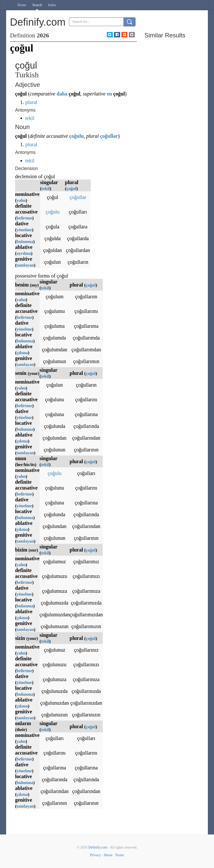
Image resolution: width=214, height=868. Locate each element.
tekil (30, 118)
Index (52, 5)
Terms (120, 855)
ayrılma (24, 253)
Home (22, 5)
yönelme (24, 230)
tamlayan (25, 265)
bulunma (25, 242)
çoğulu (77, 136)
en (109, 94)
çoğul (71, 189)
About (108, 855)
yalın (21, 200)
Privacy (95, 855)
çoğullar (109, 136)
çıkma (22, 353)
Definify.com (98, 847)
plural (31, 102)
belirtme (24, 218)
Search (37, 5)
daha (62, 94)
